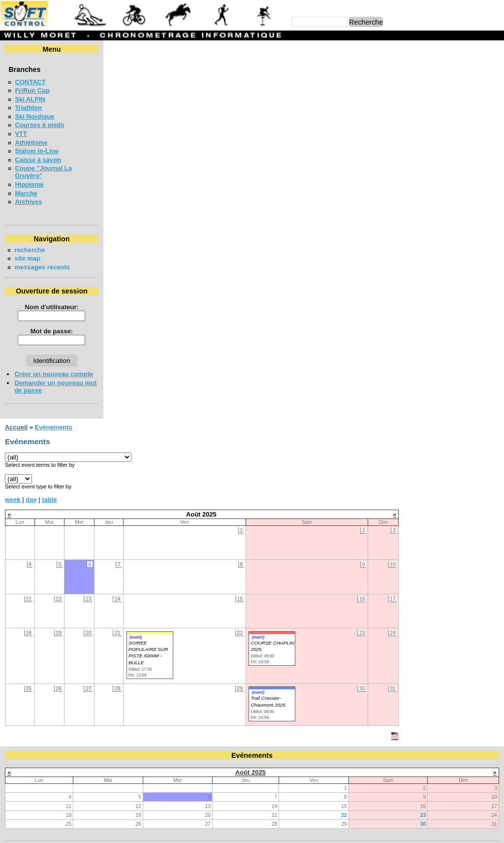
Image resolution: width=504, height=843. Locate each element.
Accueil (117, 49)
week (114, 121)
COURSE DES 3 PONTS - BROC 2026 (70, 553)
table (150, 121)
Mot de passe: (50, 331)
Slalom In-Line (37, 151)
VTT (21, 134)
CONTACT (30, 82)
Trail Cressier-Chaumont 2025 (368, 323)
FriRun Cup (32, 90)
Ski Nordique (34, 116)
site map (27, 258)
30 (423, 496)
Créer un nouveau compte (54, 374)
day (132, 121)
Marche (26, 193)
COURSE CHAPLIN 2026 (51, 642)
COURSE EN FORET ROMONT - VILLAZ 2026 (82, 660)
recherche (30, 250)
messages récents (42, 267)
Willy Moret (233, 830)
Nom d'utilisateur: (51, 307)
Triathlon (28, 108)
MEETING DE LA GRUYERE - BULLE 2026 (77, 624)
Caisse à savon (38, 160)
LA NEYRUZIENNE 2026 (50, 589)
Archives (28, 202)
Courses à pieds (39, 125)
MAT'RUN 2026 (37, 606)
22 (344, 487)
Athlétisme (31, 143)
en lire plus (482, 691)
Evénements (154, 49)
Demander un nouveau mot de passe (49, 387)
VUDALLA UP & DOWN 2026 (57, 535)
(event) (236, 259)
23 (423, 487)
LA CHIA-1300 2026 (43, 571)
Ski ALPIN (30, 99)
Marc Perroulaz (299, 830)
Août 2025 (251, 444)
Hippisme (29, 184)
